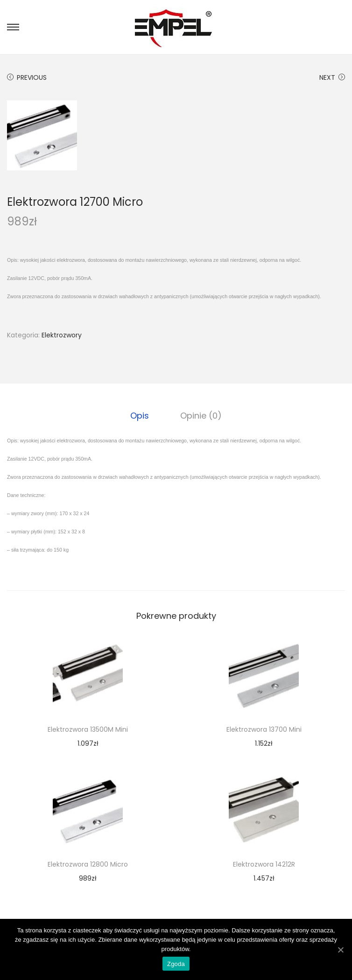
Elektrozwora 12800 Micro (88, 864)
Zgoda (176, 964)
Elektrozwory (62, 335)
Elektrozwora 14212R (264, 864)
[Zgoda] (340, 950)
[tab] (141, 415)
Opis (141, 415)
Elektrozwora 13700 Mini (264, 729)
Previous (27, 77)
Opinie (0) (201, 415)
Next (332, 77)
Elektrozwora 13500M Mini (88, 729)
